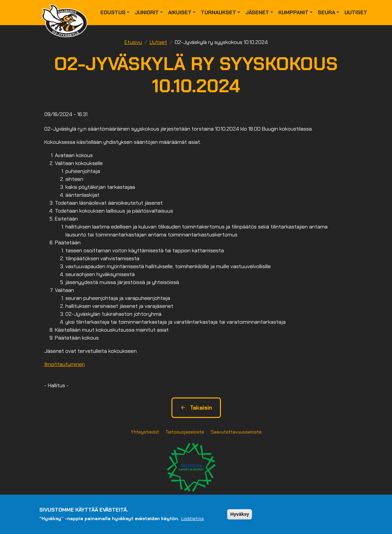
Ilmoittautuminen (65, 364)
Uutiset (356, 12)
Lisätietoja (193, 518)
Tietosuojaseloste (185, 432)
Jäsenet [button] (257, 12)
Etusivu (133, 42)
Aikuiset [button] (180, 12)
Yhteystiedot (145, 432)
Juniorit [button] (147, 12)
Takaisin (196, 408)
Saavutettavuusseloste (236, 432)
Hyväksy (240, 514)
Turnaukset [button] (218, 12)
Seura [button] (326, 12)
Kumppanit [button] (293, 12)
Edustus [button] (113, 12)
